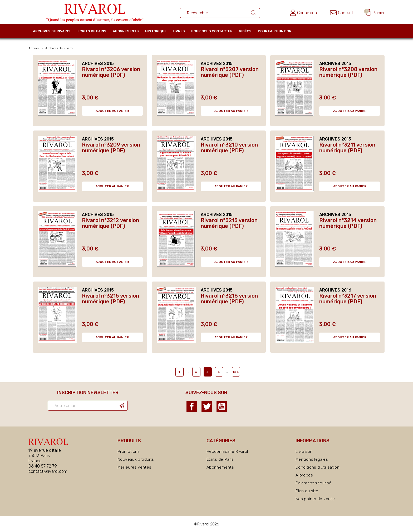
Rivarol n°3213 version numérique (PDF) (229, 223)
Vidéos (245, 31)
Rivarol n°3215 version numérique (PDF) (110, 299)
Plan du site (307, 491)
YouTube (222, 406)
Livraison (304, 451)
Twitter (207, 406)
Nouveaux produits (136, 459)
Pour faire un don (275, 31)
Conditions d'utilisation (318, 467)
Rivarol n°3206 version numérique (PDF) (111, 72)
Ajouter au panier (112, 111)
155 (236, 372)
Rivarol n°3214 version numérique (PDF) (348, 223)
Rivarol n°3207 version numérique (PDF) (230, 72)
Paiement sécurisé (313, 483)
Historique (156, 31)
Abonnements (126, 31)
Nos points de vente (315, 499)
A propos (304, 475)
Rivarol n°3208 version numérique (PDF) (348, 72)
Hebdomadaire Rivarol (227, 451)
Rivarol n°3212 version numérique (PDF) (110, 223)
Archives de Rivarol (52, 31)
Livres (179, 31)
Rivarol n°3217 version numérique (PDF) (348, 299)
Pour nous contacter (212, 31)
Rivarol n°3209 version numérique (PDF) (111, 148)
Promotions (129, 451)
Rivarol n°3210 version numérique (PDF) (229, 148)
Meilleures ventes (134, 467)
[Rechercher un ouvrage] (220, 13)
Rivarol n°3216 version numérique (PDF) (229, 299)
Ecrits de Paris (92, 31)
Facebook (192, 406)
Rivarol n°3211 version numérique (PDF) (347, 148)
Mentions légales (312, 459)
